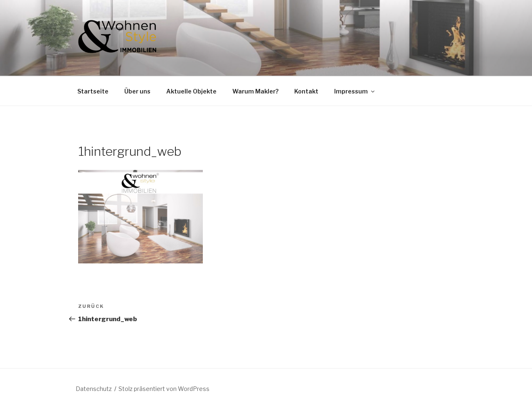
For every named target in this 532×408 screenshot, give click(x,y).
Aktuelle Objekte (191, 91)
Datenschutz (94, 389)
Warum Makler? (255, 91)
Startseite (93, 91)
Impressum (355, 91)
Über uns (137, 91)
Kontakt (306, 91)
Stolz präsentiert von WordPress (164, 389)
